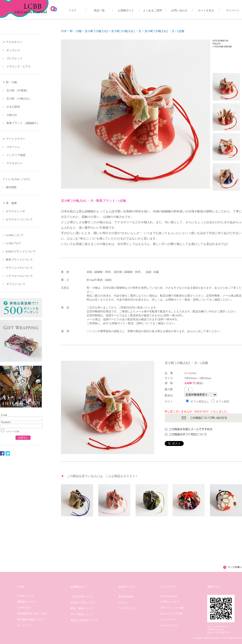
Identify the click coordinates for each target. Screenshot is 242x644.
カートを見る (206, 10)
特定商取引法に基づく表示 (32, 614)
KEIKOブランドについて (21, 251)
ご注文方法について (82, 596)
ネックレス (13, 50)
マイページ (232, 10)
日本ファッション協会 (173, 608)
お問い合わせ (179, 10)
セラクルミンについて (19, 219)
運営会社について (27, 602)
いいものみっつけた (18, 179)
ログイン (123, 602)
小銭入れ (12, 115)
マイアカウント (127, 608)
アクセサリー (14, 42)
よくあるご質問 (152, 10)
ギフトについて (16, 284)
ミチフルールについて (19, 276)
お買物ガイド (126, 10)
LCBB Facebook (169, 596)
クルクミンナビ (169, 625)
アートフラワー (15, 139)
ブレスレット (15, 58)
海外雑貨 (11, 187)
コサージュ (13, 147)
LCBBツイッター (170, 602)
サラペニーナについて (19, 268)
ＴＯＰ (72, 10)
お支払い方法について (83, 602)
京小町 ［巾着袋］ (18, 90)
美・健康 (11, 203)
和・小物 (11, 82)
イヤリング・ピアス (19, 66)
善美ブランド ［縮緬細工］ (23, 123)
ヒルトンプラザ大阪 (171, 614)
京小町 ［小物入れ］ (19, 99)
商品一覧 (99, 10)
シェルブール (168, 619)
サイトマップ (25, 625)
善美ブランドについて (19, 260)
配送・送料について (82, 608)
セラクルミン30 (15, 211)
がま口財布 (13, 107)
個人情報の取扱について (31, 619)
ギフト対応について (82, 614)
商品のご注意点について (84, 620)
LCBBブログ (13, 243)
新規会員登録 (126, 596)
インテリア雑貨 (16, 155)
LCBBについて (15, 235)
